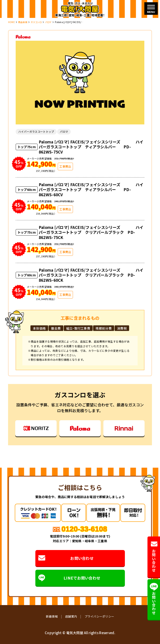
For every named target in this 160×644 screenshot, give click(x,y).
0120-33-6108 (84, 529)
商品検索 (23, 22)
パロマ (48, 22)
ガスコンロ (36, 22)
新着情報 (52, 616)
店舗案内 (71, 616)
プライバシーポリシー (99, 616)
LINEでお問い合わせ (69, 578)
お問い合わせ (66, 558)
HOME (11, 22)
